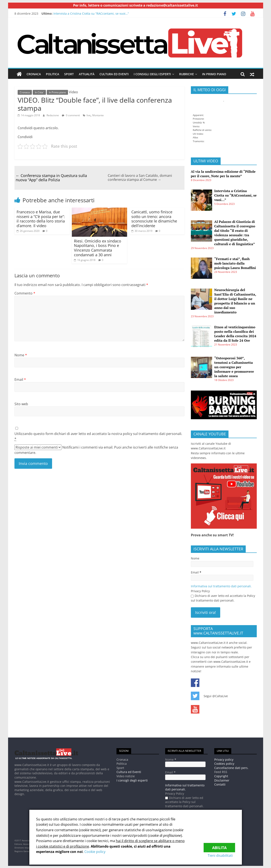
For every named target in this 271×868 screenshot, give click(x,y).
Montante (98, 115)
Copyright (221, 776)
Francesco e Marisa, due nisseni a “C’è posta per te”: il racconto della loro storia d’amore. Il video (41, 219)
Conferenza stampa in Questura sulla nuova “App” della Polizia (51, 178)
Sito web (21, 404)
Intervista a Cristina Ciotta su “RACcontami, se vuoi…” (91, 13)
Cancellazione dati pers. (231, 768)
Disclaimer (222, 780)
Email (20, 379)
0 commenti (71, 115)
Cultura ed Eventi (114, 74)
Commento (25, 293)
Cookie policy (95, 852)
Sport (69, 74)
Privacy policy (224, 759)
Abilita (219, 846)
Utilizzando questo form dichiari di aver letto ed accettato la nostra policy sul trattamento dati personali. (98, 436)
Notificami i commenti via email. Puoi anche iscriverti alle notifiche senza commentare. (96, 450)
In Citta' (39, 92)
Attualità (87, 74)
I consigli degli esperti (152, 74)
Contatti (220, 784)
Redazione (53, 115)
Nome (21, 355)
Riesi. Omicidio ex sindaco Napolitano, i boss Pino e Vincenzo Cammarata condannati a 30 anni (98, 248)
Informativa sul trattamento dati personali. (221, 586)
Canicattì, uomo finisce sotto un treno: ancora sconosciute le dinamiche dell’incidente (154, 219)
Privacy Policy (200, 591)
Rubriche (187, 74)
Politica (52, 74)
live (89, 115)
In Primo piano (214, 74)
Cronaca (34, 74)
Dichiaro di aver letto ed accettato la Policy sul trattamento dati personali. (223, 598)
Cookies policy (224, 764)
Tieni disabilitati (223, 856)
